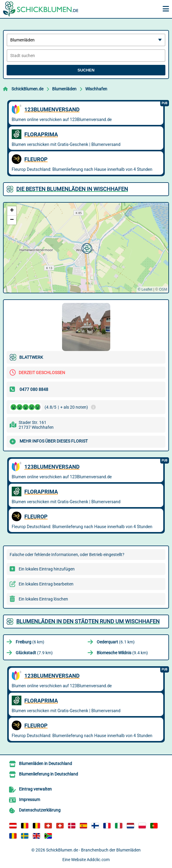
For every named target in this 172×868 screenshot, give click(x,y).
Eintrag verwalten (35, 789)
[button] (86, 248)
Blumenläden (64, 89)
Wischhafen (96, 89)
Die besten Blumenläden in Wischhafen (72, 189)
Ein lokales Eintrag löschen (43, 599)
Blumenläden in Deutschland (45, 764)
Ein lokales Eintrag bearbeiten (46, 584)
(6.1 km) (116, 642)
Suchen (86, 70)
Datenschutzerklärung (40, 810)
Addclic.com (98, 860)
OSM (163, 289)
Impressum (30, 800)
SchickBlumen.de (27, 89)
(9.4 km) (122, 653)
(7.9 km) (34, 653)
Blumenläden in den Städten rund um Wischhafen (88, 621)
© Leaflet (145, 289)
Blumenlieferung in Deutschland (48, 774)
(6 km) (30, 642)
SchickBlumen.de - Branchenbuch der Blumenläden (93, 850)
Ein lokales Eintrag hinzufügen (47, 569)
